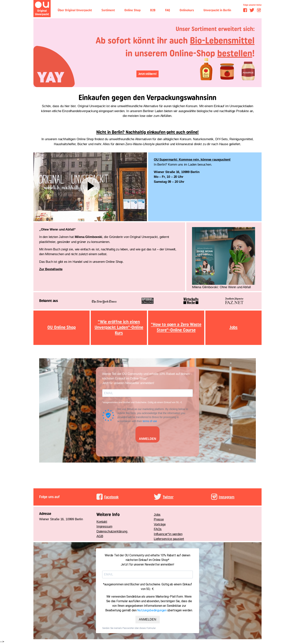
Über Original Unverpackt (75, 10)
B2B (153, 10)
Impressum (104, 526)
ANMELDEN (148, 439)
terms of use (150, 421)
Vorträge (160, 524)
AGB (100, 536)
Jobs (157, 515)
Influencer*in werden (168, 534)
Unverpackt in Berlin (217, 10)
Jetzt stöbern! (147, 74)
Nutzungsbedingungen (152, 610)
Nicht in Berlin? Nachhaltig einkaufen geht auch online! (148, 132)
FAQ (168, 10)
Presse (159, 519)
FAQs (158, 529)
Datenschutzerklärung (112, 531)
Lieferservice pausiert (169, 539)
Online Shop (133, 10)
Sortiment (108, 10)
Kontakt (102, 522)
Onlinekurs (187, 10)
